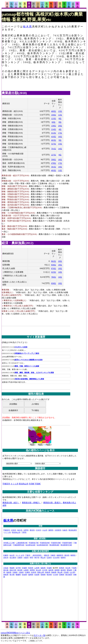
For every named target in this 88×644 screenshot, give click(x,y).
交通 (56, 5)
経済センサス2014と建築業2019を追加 (29, 360)
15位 (60, 111)
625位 (54, 272)
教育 (51, 5)
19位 (60, 268)
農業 (29, 5)
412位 (54, 133)
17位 (60, 133)
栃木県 (28, 27)
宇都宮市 (6, 484)
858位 (54, 265)
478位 (54, 163)
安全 (64, 5)
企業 (73, 5)
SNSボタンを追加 (21, 347)
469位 (54, 111)
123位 (54, 118)
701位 (54, 149)
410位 (54, 137)
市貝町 (32, 484)
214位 (54, 129)
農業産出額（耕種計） (31, 503)
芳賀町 (38, 484)
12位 (60, 115)
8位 (60, 118)
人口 (16, 5)
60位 (54, 122)
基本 (7, 5)
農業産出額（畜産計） (53, 503)
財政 (20, 5)
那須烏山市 (24, 484)
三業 (42, 5)
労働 (69, 5)
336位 (54, 115)
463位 (54, 140)
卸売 (34, 5)
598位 (54, 159)
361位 (54, 167)
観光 (77, 5)
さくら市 (15, 484)
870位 (54, 268)
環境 (60, 5)
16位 (60, 137)
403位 (54, 170)
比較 (12, 5)
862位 (54, 261)
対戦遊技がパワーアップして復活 (27, 353)
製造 (25, 5)
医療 (47, 5)
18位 (60, 159)
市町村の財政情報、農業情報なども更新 (29, 379)
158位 (54, 126)
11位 (60, 170)
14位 (60, 149)
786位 (54, 277)
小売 (38, 5)
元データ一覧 (39, 635)
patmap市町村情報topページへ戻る (15, 633)
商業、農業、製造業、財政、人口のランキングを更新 (34, 373)
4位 (60, 129)
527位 (54, 144)
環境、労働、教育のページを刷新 (27, 366)
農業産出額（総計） (11, 503)
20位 (60, 126)
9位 (60, 140)
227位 (54, 155)
